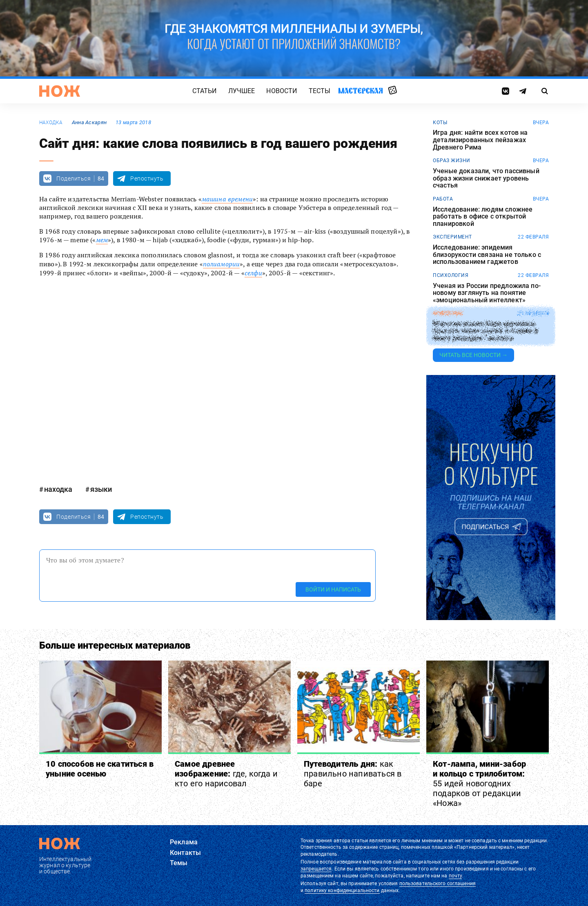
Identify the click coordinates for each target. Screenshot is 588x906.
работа (443, 199)
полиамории (222, 264)
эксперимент (452, 237)
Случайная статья (393, 91)
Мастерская (361, 90)
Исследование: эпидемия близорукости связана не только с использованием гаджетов (487, 255)
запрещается (316, 869)
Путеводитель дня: (353, 774)
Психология (451, 275)
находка (51, 123)
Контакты (185, 853)
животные (448, 313)
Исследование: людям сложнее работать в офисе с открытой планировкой (483, 217)
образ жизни (452, 161)
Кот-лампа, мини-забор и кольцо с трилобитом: (479, 783)
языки (101, 489)
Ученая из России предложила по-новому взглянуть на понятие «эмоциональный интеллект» (487, 293)
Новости (282, 91)
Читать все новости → (473, 355)
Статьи (205, 91)
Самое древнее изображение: (226, 774)
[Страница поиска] (545, 91)
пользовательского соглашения (438, 884)
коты (440, 123)
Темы (179, 863)
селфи (253, 273)
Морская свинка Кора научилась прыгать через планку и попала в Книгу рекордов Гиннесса (486, 331)
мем (102, 240)
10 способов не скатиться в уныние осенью (100, 769)
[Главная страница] (60, 91)
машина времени (227, 199)
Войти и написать (333, 589)
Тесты (320, 91)
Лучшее (242, 91)
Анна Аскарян (89, 122)
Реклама (184, 842)
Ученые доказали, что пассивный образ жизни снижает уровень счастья (486, 178)
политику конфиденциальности (342, 890)
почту (455, 876)
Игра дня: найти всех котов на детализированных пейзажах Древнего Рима (480, 140)
